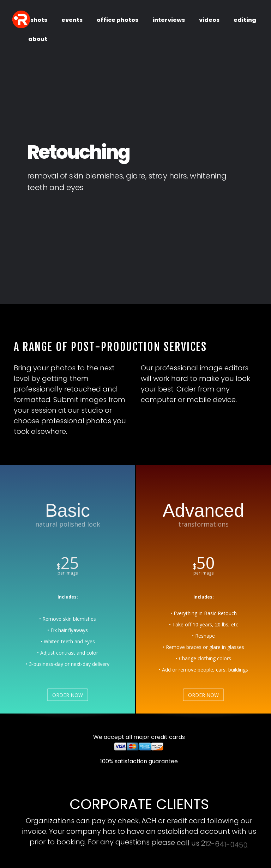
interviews (169, 20)
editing (245, 20)
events (72, 20)
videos (209, 20)
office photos (118, 20)
